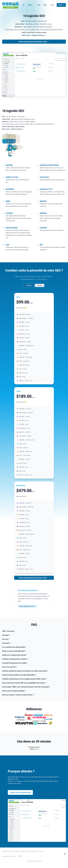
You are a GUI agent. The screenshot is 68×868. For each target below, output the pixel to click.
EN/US (20, 856)
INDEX (8, 201)
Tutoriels (5, 851)
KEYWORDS (10, 189)
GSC (17, 177)
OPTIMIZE (9, 213)
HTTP (50, 189)
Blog (45, 5)
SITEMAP (43, 189)
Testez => (61, 5)
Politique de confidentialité (29, 851)
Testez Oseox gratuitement (20, 792)
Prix (39, 5)
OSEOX (39, 861)
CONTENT (43, 228)
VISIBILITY (10, 177)
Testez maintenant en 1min (27, 606)
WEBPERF (43, 213)
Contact (41, 851)
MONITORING (54, 165)
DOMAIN (14, 228)
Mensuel (29, 285)
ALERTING (43, 165)
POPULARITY (44, 177)
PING (8, 228)
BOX (41, 245)
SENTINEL (9, 165)
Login (52, 5)
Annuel (40, 285)
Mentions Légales (14, 851)
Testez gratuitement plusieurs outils (34, 42)
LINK (7, 245)
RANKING (43, 201)
